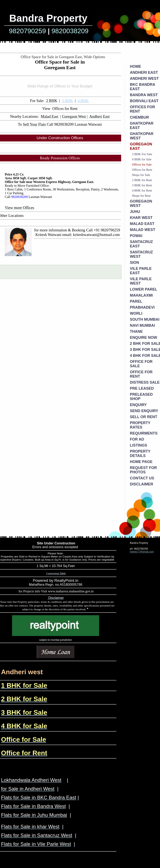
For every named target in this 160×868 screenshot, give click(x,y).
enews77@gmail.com (142, 552)
